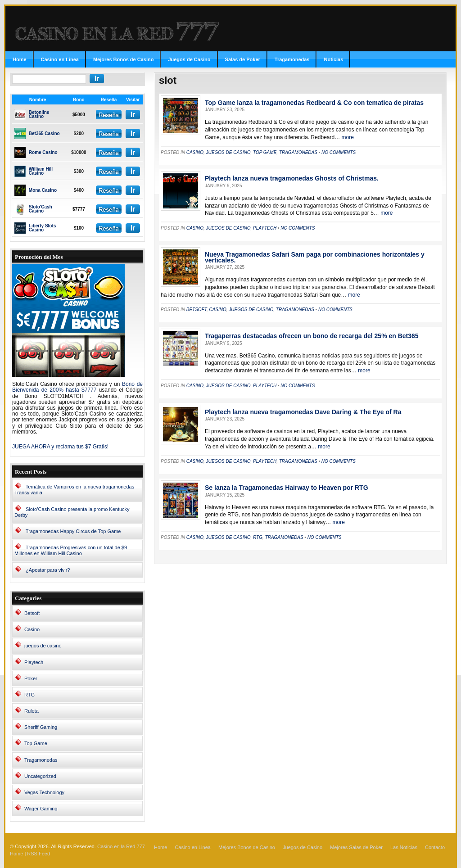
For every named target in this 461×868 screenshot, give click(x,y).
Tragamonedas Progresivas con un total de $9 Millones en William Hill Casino (71, 550)
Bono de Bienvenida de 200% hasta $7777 (77, 387)
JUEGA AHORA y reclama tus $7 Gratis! (60, 447)
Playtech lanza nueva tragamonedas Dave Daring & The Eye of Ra (303, 412)
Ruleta (32, 711)
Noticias (333, 59)
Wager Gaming (41, 809)
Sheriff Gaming (41, 727)
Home (20, 59)
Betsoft (32, 613)
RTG (29, 695)
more (347, 137)
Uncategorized (40, 776)
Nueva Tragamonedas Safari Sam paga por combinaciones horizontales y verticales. (315, 257)
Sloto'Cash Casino (41, 209)
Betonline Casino (39, 114)
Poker (31, 678)
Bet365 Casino (44, 133)
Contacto (435, 847)
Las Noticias (404, 847)
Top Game (36, 743)
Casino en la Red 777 (121, 846)
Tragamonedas (292, 59)
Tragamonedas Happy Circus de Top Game (73, 531)
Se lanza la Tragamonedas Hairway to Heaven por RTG (287, 488)
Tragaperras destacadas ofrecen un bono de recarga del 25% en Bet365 (312, 336)
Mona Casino (43, 190)
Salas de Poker (243, 59)
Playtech (34, 662)
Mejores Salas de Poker (356, 847)
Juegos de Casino (189, 59)
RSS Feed (38, 854)
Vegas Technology (44, 792)
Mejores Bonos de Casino (123, 59)
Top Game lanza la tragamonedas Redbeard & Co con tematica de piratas (314, 103)
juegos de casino (43, 646)
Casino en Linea (60, 59)
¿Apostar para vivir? (48, 570)
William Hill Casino (41, 171)
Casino (32, 629)
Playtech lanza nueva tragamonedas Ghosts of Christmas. (292, 178)
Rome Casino (43, 152)
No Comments (339, 152)
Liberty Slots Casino (43, 228)
